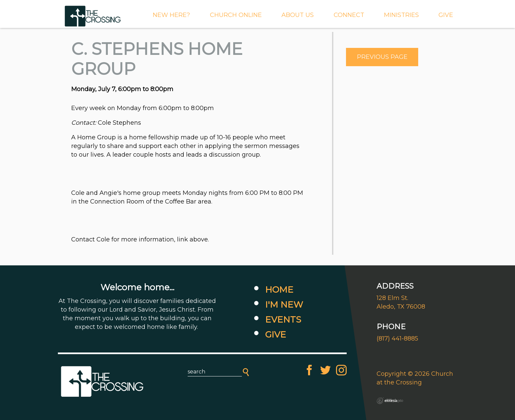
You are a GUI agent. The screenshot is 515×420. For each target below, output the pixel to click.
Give (276, 335)
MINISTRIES (401, 15)
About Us (298, 15)
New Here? (171, 15)
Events (283, 320)
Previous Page (382, 57)
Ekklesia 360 (390, 401)
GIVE (446, 15)
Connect (349, 15)
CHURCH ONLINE (236, 15)
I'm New (284, 305)
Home (279, 290)
